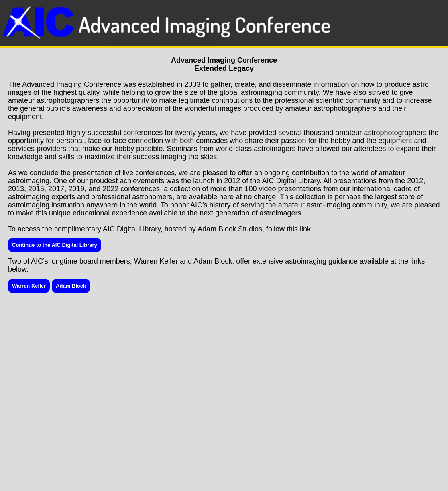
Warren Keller (29, 286)
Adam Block (71, 286)
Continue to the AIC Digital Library (55, 245)
